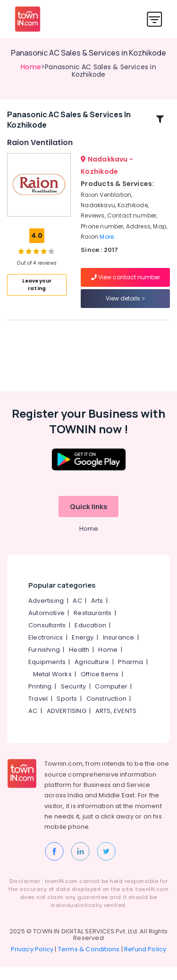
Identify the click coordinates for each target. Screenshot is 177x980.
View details (125, 305)
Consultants (47, 639)
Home (31, 67)
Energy (83, 651)
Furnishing (44, 663)
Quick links (88, 520)
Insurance (119, 651)
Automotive (46, 627)
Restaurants (93, 627)
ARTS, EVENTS (116, 725)
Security (74, 700)
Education (90, 639)
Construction (106, 712)
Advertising (46, 614)
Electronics (46, 651)
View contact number (126, 284)
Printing (40, 700)
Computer (111, 700)
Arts (97, 614)
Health (79, 663)
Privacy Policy (32, 962)
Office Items (100, 688)
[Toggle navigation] (155, 19)
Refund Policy (145, 962)
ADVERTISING (67, 725)
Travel (38, 712)
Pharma (131, 676)
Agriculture (92, 676)
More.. (108, 243)
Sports (67, 712)
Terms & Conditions (89, 962)
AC (77, 614)
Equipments (47, 676)
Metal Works (52, 688)
